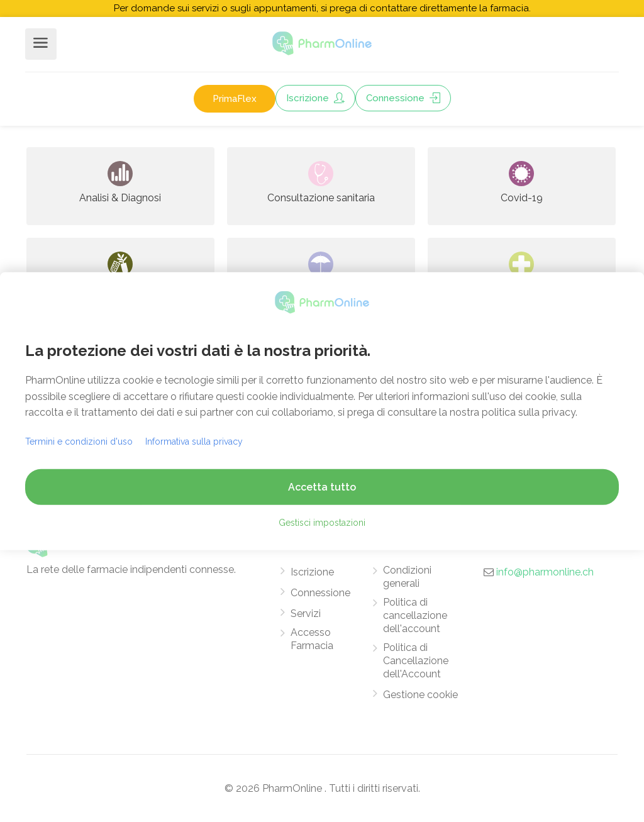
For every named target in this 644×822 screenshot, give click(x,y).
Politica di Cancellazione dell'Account (416, 661)
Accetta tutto (322, 487)
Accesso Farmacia (312, 639)
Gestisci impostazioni (322, 523)
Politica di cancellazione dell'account (415, 615)
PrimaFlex (235, 99)
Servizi (306, 614)
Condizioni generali (407, 577)
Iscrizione (315, 98)
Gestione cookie (420, 695)
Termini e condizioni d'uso (79, 442)
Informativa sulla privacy (194, 442)
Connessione (403, 98)
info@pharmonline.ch (545, 572)
